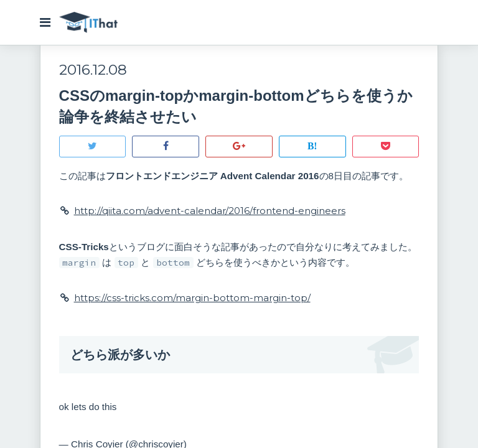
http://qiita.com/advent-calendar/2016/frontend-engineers (211, 212)
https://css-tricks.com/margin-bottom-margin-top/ (193, 299)
